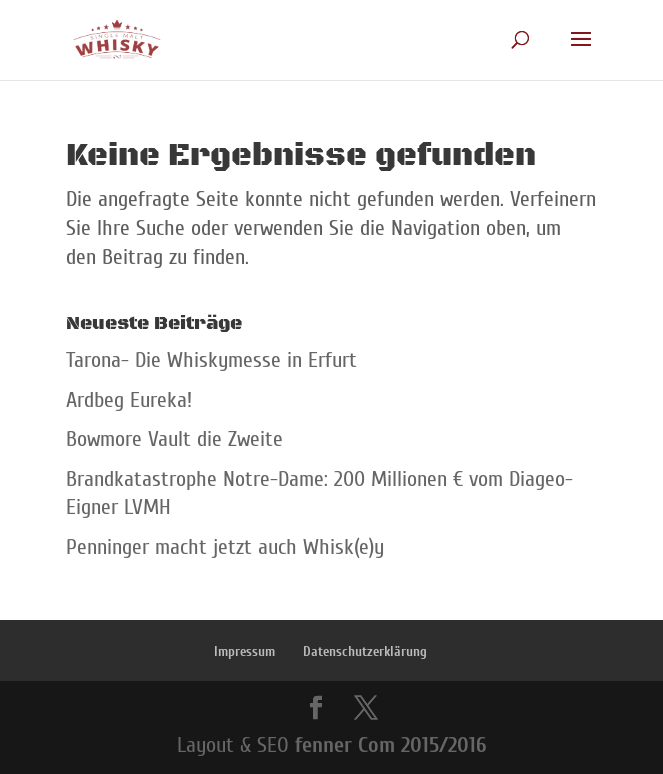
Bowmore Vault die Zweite (174, 439)
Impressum (244, 651)
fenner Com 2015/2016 (390, 745)
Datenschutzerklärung (365, 651)
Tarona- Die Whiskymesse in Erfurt (211, 360)
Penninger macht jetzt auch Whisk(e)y (225, 547)
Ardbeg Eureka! (129, 400)
